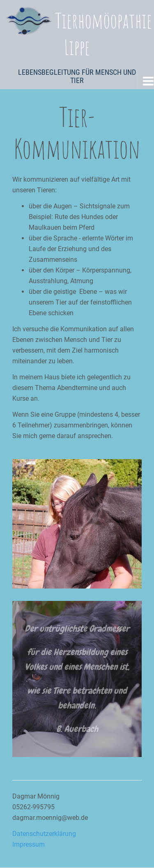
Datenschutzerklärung (44, 834)
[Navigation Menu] (146, 81)
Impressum (29, 844)
